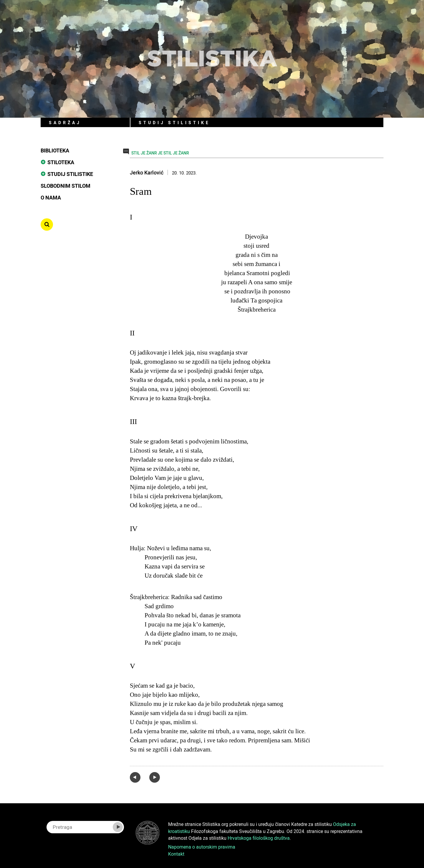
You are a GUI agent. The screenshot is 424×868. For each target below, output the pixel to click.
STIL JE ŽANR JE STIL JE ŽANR (160, 153)
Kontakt (176, 854)
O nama (51, 197)
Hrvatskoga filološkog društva (259, 838)
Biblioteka (55, 150)
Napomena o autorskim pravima (202, 847)
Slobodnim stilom (66, 186)
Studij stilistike (70, 174)
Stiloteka (61, 162)
